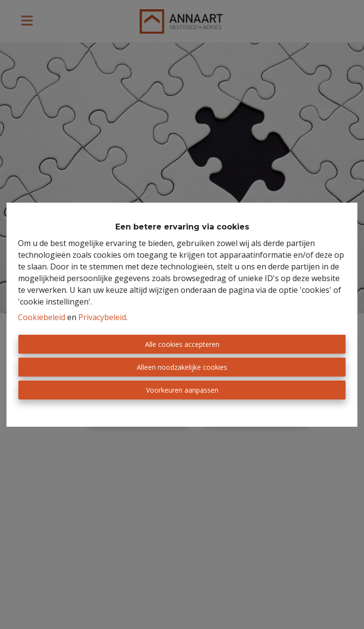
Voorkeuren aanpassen (182, 390)
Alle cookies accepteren (182, 344)
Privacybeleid (102, 317)
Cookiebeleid (42, 317)
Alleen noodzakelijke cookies (182, 367)
